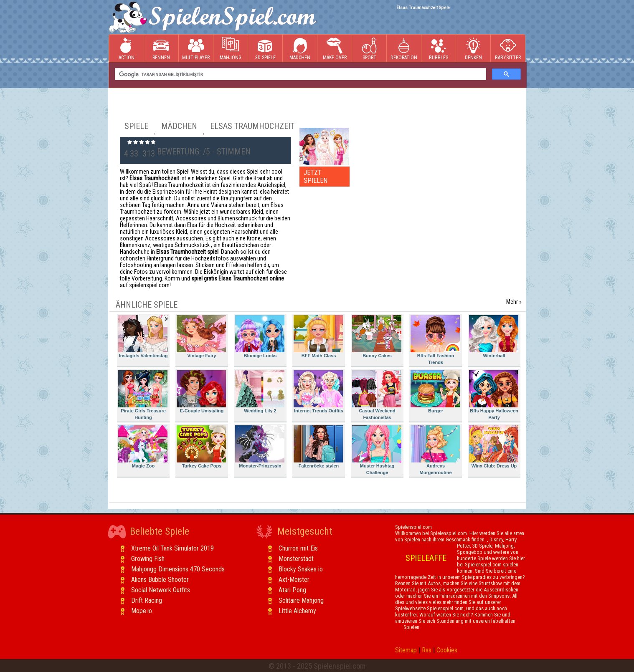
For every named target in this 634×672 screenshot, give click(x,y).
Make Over (335, 49)
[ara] (300, 74)
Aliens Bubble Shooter (160, 580)
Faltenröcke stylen (318, 447)
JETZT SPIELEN (316, 177)
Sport (369, 49)
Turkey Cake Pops (201, 447)
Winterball (494, 337)
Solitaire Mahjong (301, 600)
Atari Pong (292, 590)
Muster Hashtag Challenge (377, 450)
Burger (435, 392)
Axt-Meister (294, 580)
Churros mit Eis (298, 548)
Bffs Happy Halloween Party (494, 395)
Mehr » (514, 302)
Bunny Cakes (377, 337)
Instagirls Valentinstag (143, 337)
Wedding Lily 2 (260, 392)
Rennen (161, 49)
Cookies (447, 650)
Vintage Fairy (201, 337)
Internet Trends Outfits (318, 392)
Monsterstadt (296, 559)
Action (127, 49)
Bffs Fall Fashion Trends (435, 340)
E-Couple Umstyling (201, 392)
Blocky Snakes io (301, 569)
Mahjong (231, 49)
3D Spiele (265, 49)
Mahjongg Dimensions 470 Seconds (178, 569)
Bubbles (439, 49)
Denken (473, 49)
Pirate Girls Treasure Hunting (143, 395)
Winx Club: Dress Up (494, 447)
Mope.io (142, 611)
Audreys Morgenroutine (435, 450)
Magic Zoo (143, 447)
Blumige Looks (260, 337)
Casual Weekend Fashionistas (377, 395)
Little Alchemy (297, 611)
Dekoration (404, 49)
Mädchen (300, 49)
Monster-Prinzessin (260, 447)
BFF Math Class (318, 337)
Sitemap (406, 650)
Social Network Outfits (161, 590)
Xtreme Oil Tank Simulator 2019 (172, 548)
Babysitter (508, 49)
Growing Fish (148, 559)
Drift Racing (147, 600)
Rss (427, 650)
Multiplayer (196, 49)
